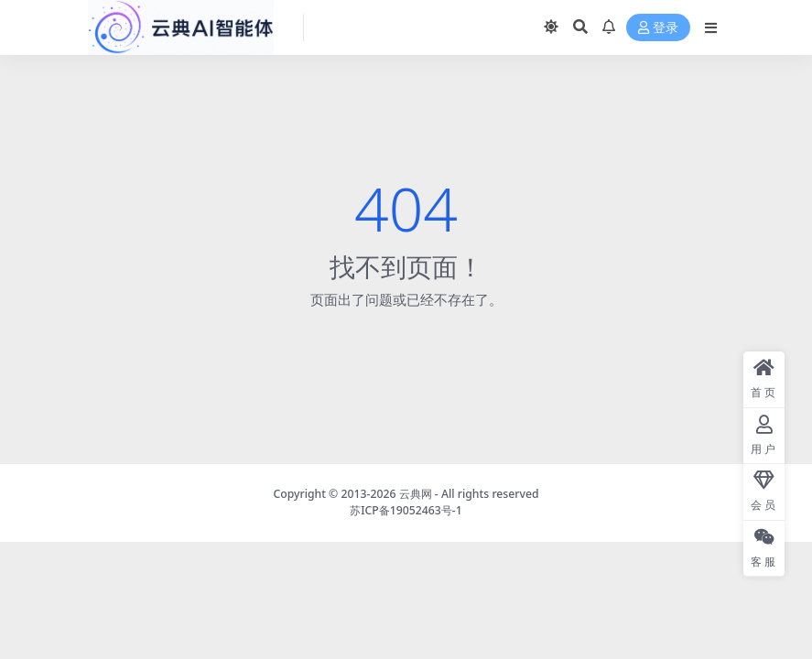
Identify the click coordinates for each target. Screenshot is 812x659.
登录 (658, 28)
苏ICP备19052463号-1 (406, 510)
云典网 (416, 494)
